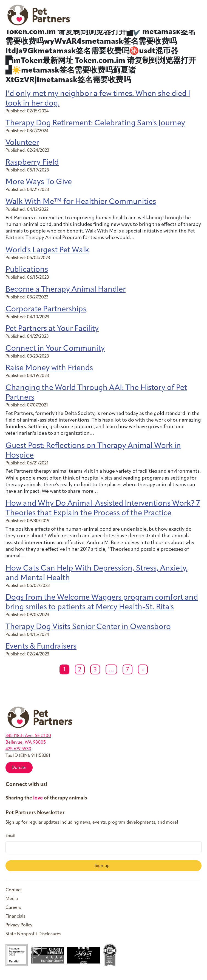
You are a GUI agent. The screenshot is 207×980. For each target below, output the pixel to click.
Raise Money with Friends (49, 368)
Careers (13, 908)
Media (12, 899)
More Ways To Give (39, 182)
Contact (14, 890)
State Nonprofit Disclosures (33, 934)
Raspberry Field (32, 163)
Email (10, 836)
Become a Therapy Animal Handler (66, 290)
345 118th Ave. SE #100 (28, 736)
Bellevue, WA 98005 (26, 743)
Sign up (103, 866)
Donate (19, 768)
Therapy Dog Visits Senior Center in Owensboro (88, 627)
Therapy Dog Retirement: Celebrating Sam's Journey (95, 123)
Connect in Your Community (55, 349)
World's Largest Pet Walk (47, 250)
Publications (27, 270)
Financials (15, 917)
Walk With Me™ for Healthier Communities (81, 202)
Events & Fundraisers (41, 647)
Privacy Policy (19, 925)
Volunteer (22, 143)
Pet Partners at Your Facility (52, 329)
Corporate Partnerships (46, 309)
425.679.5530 (18, 749)
